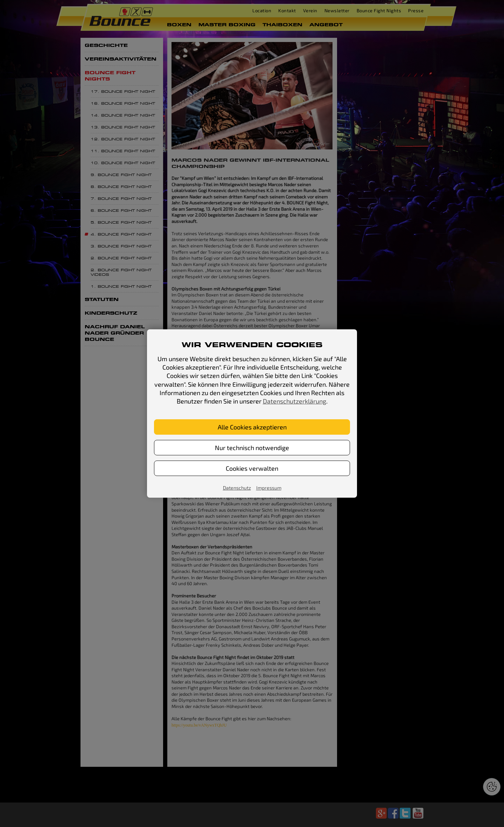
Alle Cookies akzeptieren (252, 427)
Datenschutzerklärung (295, 401)
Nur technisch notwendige (252, 448)
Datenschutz (237, 488)
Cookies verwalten (252, 468)
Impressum (269, 488)
